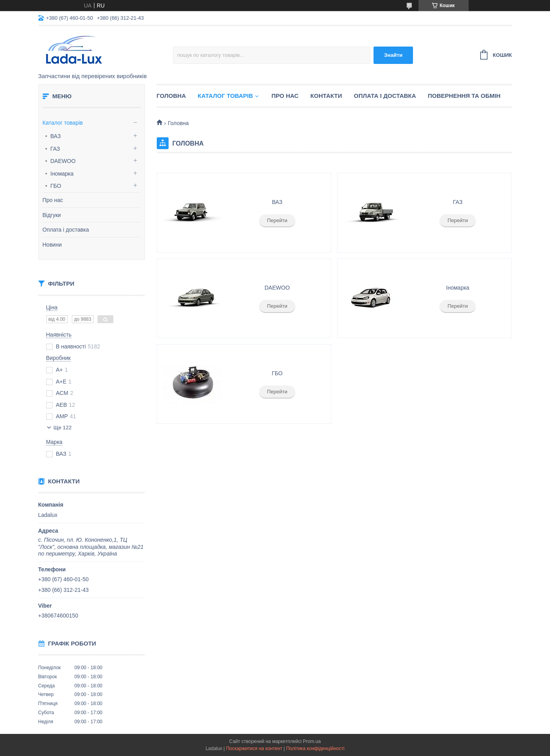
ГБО (56, 186)
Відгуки (52, 215)
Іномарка (62, 174)
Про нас (53, 200)
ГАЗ (55, 149)
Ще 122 (63, 428)
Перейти (277, 220)
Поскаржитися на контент (254, 749)
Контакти (326, 96)
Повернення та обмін (464, 96)
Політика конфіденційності (315, 749)
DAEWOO (63, 161)
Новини (52, 245)
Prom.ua (312, 741)
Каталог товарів (63, 123)
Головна (171, 96)
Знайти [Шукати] (393, 55)
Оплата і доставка (66, 230)
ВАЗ (56, 136)
